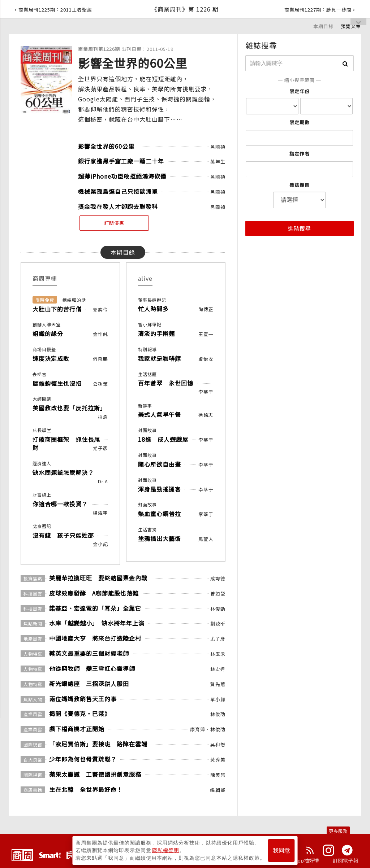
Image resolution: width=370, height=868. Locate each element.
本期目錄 (323, 26)
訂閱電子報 (346, 860)
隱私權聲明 (166, 850)
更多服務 (338, 831)
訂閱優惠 (114, 223)
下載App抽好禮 (302, 860)
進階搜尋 (300, 228)
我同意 (281, 850)
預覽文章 (351, 26)
